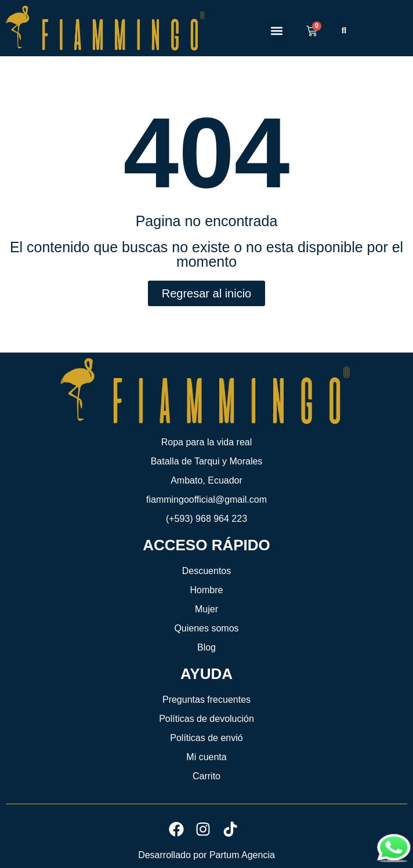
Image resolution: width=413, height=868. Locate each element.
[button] (277, 30)
